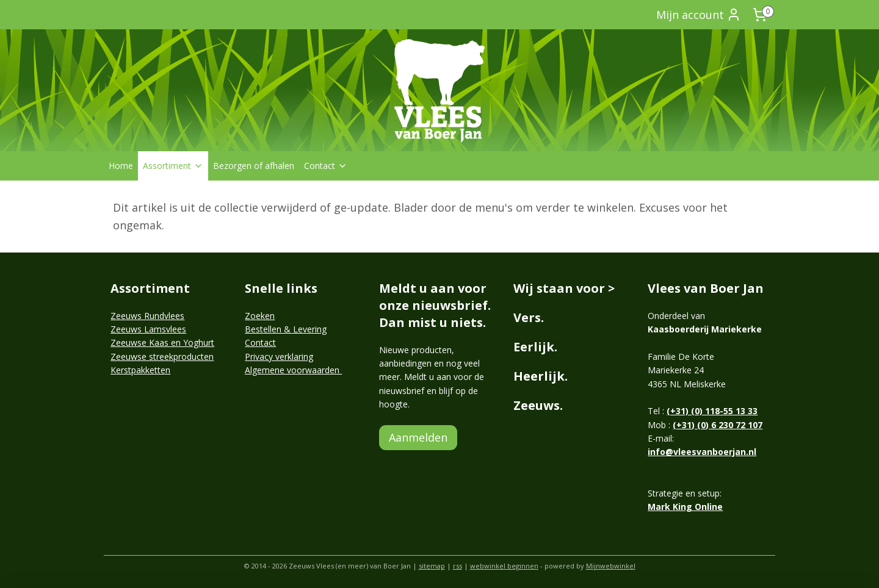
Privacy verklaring (279, 357)
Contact (326, 166)
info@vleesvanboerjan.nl (702, 452)
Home (121, 166)
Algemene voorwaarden (293, 370)
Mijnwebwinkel (611, 566)
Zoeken (260, 316)
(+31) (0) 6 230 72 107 (718, 425)
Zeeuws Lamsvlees (148, 329)
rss (458, 566)
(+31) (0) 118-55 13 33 (712, 411)
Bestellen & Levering (286, 329)
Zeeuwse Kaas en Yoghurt (162, 342)
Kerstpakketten (140, 370)
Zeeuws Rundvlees (147, 316)
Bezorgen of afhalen (254, 166)
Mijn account (699, 15)
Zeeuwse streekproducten (162, 357)
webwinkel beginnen (504, 566)
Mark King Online (685, 507)
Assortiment (173, 166)
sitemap (432, 566)
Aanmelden (418, 437)
